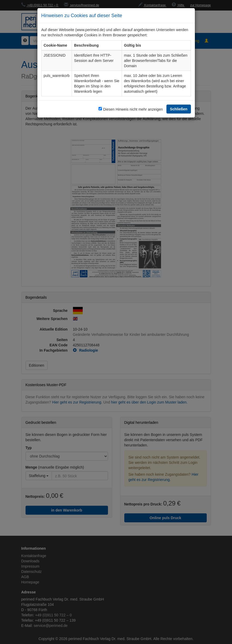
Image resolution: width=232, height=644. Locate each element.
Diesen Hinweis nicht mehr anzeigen (133, 109)
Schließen (179, 109)
